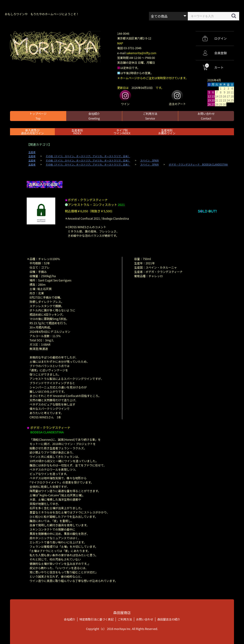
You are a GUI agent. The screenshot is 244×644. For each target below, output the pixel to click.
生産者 (32, 152)
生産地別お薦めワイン (167, 132)
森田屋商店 (122, 613)
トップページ (38, 116)
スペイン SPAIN (150, 160)
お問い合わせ (206, 116)
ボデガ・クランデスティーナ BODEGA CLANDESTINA (198, 165)
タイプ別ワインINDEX (122, 132)
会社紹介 (94, 116)
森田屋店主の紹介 (169, 619)
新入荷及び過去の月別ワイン (32, 132)
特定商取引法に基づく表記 (97, 619)
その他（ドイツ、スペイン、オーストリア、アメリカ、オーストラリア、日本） (88, 156)
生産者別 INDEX (77, 132)
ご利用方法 (150, 116)
